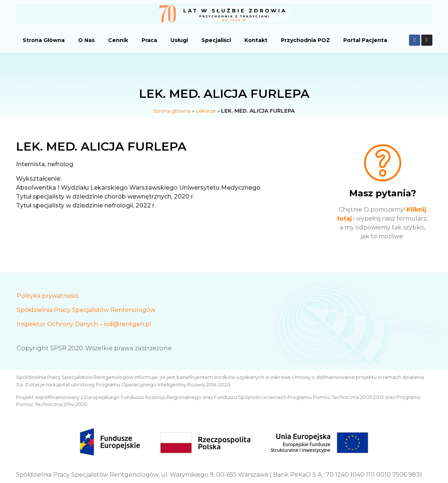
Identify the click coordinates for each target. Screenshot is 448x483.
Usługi (179, 40)
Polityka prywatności (48, 296)
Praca (149, 40)
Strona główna (172, 111)
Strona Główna (44, 40)
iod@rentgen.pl (128, 324)
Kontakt (256, 40)
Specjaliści (216, 40)
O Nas (86, 40)
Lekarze (206, 111)
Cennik (118, 40)
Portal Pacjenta (365, 40)
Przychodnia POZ (305, 40)
